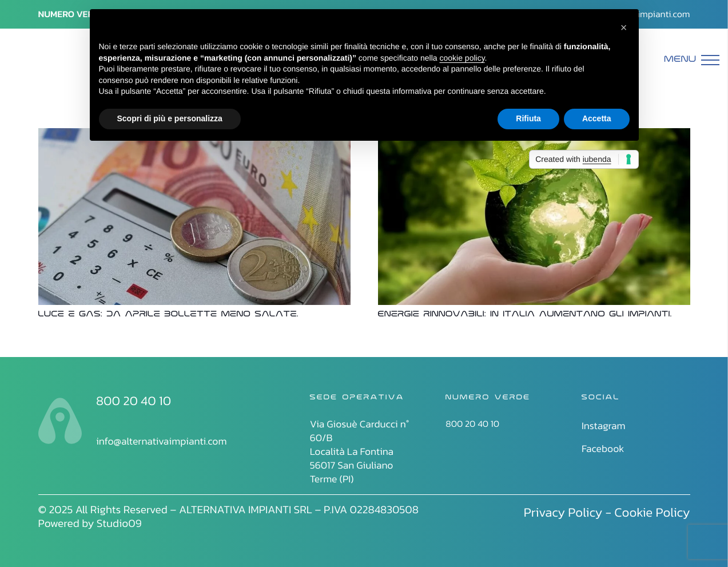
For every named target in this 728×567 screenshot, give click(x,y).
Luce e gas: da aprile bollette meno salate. (168, 315)
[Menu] (692, 60)
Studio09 (119, 523)
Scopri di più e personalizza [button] (170, 118)
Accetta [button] (597, 118)
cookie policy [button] (462, 58)
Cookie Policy (652, 512)
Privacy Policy (563, 512)
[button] (624, 27)
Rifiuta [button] (528, 118)
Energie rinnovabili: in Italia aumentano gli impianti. (525, 315)
